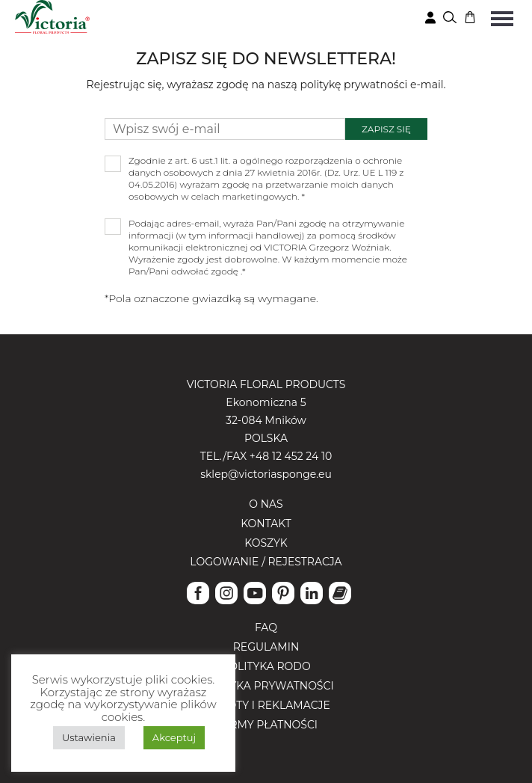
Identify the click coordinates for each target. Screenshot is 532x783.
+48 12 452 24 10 (291, 456)
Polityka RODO (266, 666)
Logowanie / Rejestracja (266, 562)
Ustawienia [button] (89, 737)
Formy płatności (266, 725)
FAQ (266, 627)
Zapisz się (386, 129)
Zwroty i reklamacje (266, 705)
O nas (266, 504)
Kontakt (266, 523)
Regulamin (266, 647)
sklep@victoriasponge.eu (266, 474)
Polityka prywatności (266, 686)
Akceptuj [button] (174, 737)
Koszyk (266, 543)
